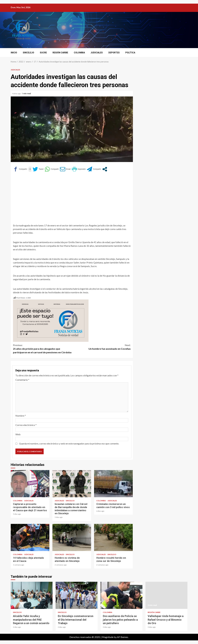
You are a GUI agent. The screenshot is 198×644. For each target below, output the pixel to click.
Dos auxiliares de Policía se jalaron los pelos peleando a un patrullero (122, 595)
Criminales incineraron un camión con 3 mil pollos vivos (113, 484)
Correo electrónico (26, 425)
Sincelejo (28, 53)
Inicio (14, 53)
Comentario (22, 380)
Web (18, 434)
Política (130, 53)
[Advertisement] (72, 197)
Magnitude (108, 637)
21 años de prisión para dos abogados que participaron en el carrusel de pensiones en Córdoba (42, 349)
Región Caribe (60, 53)
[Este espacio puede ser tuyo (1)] (51, 320)
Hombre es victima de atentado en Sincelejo (72, 537)
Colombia (79, 53)
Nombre (21, 416)
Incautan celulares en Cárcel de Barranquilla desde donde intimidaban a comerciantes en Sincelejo (72, 484)
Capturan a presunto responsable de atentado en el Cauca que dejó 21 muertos (30, 484)
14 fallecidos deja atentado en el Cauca (30, 537)
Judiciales (97, 53)
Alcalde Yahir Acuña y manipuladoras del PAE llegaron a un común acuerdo (32, 595)
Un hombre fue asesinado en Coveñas (101, 347)
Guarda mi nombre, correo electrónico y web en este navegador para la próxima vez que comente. (69, 443)
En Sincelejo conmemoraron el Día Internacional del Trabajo (77, 595)
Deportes (114, 53)
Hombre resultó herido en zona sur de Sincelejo (113, 537)
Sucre (43, 53)
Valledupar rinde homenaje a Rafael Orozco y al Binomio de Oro (166, 595)
